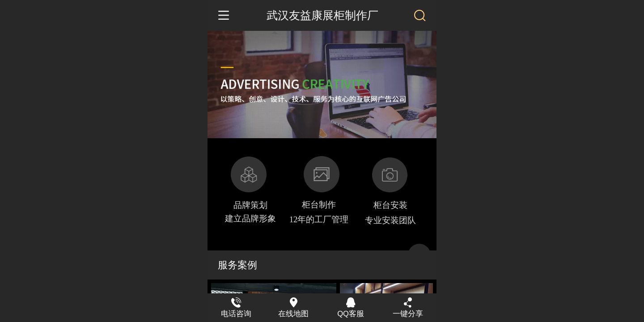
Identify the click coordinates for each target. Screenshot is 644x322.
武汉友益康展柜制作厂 (322, 15)
